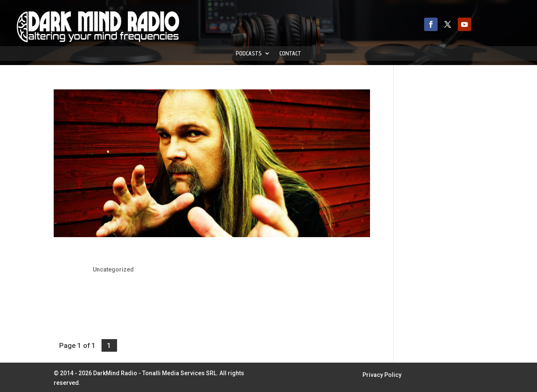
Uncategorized (113, 269)
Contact (290, 54)
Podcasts (249, 54)
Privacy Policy (382, 375)
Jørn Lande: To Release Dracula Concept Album (151, 255)
